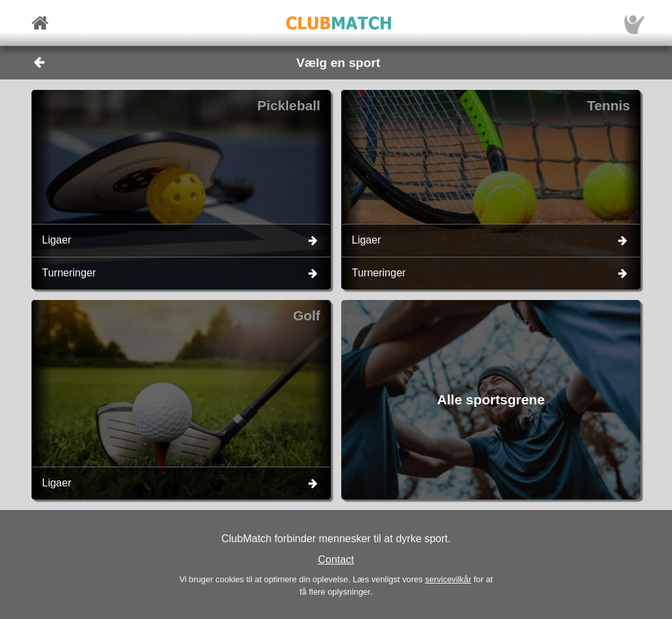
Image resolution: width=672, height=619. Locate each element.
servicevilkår (448, 579)
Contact (336, 560)
